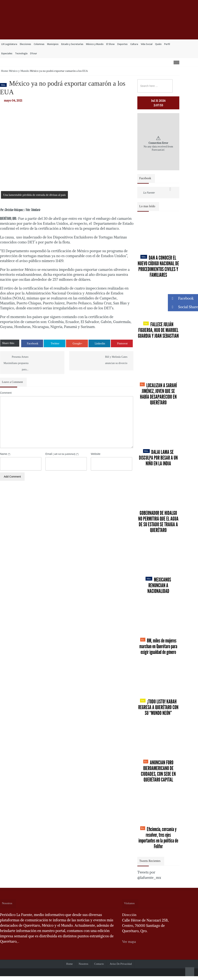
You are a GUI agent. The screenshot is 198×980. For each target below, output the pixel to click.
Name (5, 454)
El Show (110, 44)
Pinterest (122, 343)
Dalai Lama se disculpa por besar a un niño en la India (158, 458)
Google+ (77, 343)
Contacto (99, 964)
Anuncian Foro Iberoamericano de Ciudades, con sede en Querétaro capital (158, 771)
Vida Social (147, 44)
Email (62, 454)
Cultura (134, 44)
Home (5, 71)
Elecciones (25, 44)
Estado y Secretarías (72, 44)
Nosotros (83, 964)
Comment (6, 393)
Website (96, 454)
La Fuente (149, 193)
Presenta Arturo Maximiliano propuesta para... (16, 363)
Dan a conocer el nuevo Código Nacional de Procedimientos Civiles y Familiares (158, 266)
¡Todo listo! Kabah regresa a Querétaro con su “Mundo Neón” (158, 707)
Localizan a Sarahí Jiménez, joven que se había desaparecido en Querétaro (158, 394)
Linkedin (100, 343)
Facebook (33, 343)
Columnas (39, 44)
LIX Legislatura (9, 44)
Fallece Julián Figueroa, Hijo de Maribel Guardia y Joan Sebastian (158, 330)
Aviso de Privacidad (121, 964)
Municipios (53, 44)
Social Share (183, 307)
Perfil (167, 44)
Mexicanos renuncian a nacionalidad (158, 585)
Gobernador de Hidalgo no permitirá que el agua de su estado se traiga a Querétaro (158, 522)
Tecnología (21, 53)
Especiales (7, 53)
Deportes (122, 44)
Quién (158, 44)
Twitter (55, 343)
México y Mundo (95, 44)
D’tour (34, 53)
